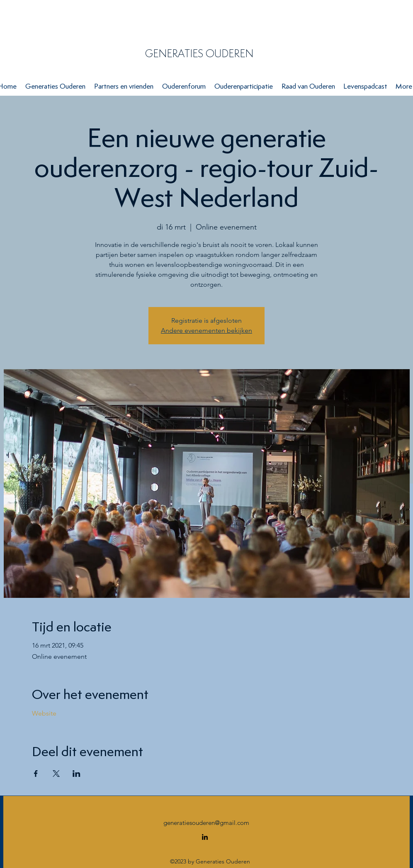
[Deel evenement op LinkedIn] (77, 774)
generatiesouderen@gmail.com (206, 823)
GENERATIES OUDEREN (199, 53)
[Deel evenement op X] (56, 774)
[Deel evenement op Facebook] (36, 774)
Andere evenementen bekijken (206, 330)
